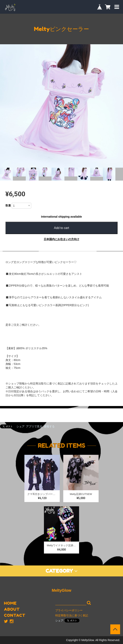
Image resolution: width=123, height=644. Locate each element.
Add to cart (61, 228)
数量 (8, 205)
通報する (49, 426)
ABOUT (12, 609)
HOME (10, 603)
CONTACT (15, 615)
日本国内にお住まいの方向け (61, 239)
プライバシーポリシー (69, 610)
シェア (20, 426)
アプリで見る (34, 426)
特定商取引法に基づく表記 (72, 615)
